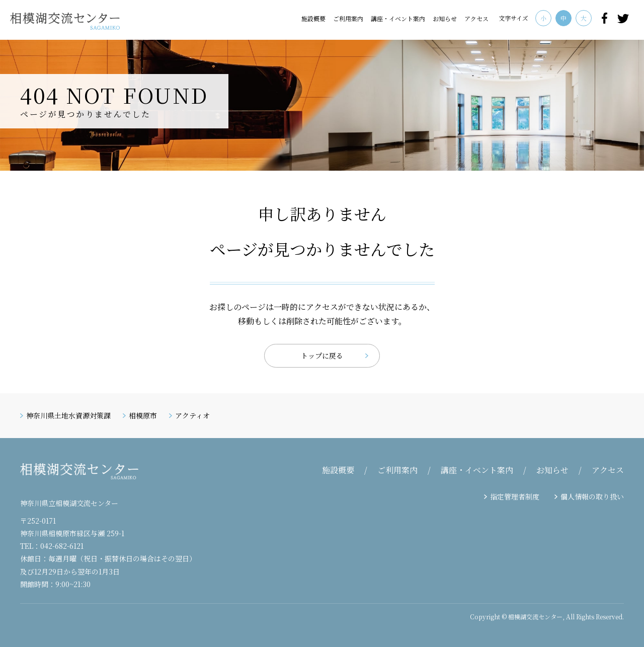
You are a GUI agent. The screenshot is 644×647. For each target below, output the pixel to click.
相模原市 (143, 415)
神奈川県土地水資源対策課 (68, 415)
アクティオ (192, 415)
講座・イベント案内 (398, 18)
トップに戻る (322, 355)
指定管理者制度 (515, 496)
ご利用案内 (348, 18)
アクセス (476, 18)
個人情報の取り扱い (592, 496)
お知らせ (445, 18)
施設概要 (313, 18)
